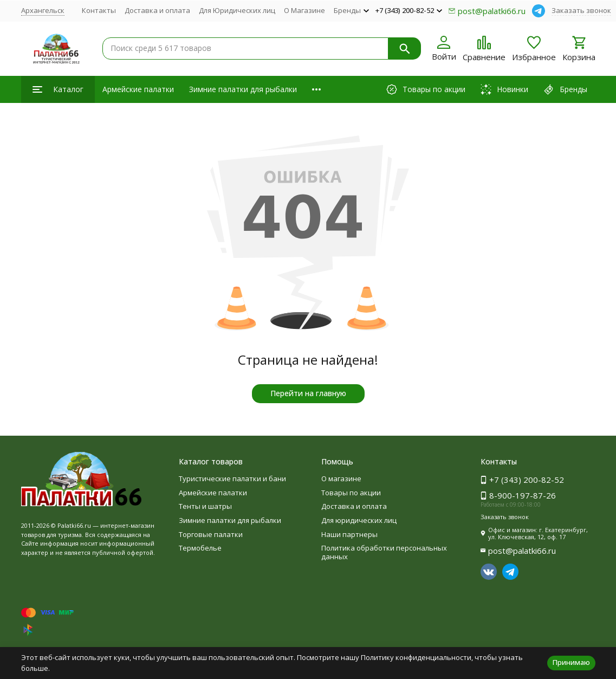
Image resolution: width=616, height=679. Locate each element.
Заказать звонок (581, 10)
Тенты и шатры (205, 506)
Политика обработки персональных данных (384, 552)
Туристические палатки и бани (232, 478)
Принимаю (571, 662)
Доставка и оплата (157, 10)
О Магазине (304, 10)
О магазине (341, 478)
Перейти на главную (308, 393)
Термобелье (200, 548)
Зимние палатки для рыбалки (243, 89)
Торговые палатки (211, 534)
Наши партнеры (349, 534)
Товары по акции (351, 493)
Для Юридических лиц (237, 10)
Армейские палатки (138, 89)
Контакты (99, 10)
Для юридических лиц (359, 520)
